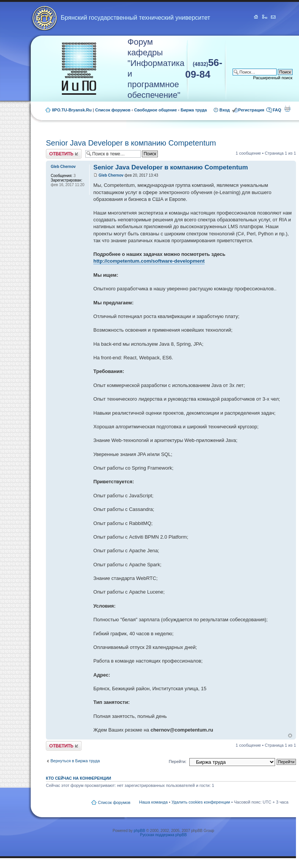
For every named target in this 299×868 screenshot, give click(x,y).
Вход (224, 110)
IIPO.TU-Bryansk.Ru (72, 110)
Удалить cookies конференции (201, 802)
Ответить (64, 154)
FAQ (277, 110)
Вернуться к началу (290, 736)
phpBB (139, 831)
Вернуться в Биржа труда (75, 761)
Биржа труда (194, 110)
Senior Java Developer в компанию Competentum (131, 143)
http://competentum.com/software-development (149, 261)
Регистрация (251, 110)
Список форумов (113, 110)
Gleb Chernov (111, 175)
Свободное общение (156, 110)
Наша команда (153, 802)
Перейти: (178, 761)
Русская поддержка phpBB (163, 835)
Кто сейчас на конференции (79, 778)
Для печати (287, 108)
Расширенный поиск (273, 78)
